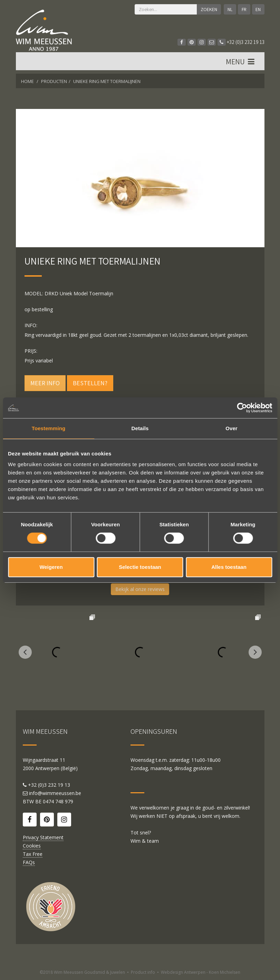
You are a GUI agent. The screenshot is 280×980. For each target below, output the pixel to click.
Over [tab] (231, 428)
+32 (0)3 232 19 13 (241, 42)
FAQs (29, 862)
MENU (241, 62)
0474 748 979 (58, 801)
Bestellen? (90, 383)
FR (244, 9)
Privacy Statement (43, 837)
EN (258, 9)
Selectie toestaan (140, 567)
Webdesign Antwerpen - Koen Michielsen (201, 972)
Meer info (45, 383)
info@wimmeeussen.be (55, 793)
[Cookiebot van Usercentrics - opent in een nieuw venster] (242, 408)
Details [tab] (140, 428)
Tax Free (33, 854)
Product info (143, 972)
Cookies (32, 846)
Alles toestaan (229, 567)
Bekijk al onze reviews (140, 589)
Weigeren (51, 567)
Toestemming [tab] (49, 428)
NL (230, 9)
